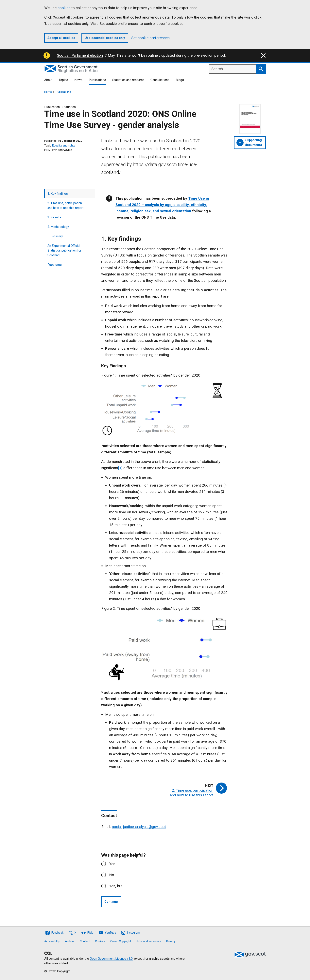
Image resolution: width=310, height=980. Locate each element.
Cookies (100, 941)
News (78, 80)
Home (48, 92)
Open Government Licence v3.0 (111, 959)
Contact (85, 941)
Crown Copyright (121, 941)
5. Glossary (55, 236)
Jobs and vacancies (149, 941)
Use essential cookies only (105, 38)
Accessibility (52, 941)
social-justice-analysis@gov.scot (139, 827)
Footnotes (55, 265)
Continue (111, 902)
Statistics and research (128, 80)
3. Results (54, 217)
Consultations (160, 80)
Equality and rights (64, 146)
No (112, 875)
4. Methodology (58, 227)
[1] (120, 468)
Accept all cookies (61, 38)
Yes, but (116, 886)
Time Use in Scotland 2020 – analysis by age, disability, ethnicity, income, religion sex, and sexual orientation (162, 205)
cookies (64, 8)
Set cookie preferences (150, 38)
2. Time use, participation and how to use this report (65, 205)
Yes (112, 864)
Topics (63, 80)
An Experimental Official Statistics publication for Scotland (64, 250)
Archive (70, 941)
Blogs (180, 80)
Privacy (171, 941)
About (48, 80)
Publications (97, 80)
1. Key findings (58, 194)
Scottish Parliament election (80, 55)
